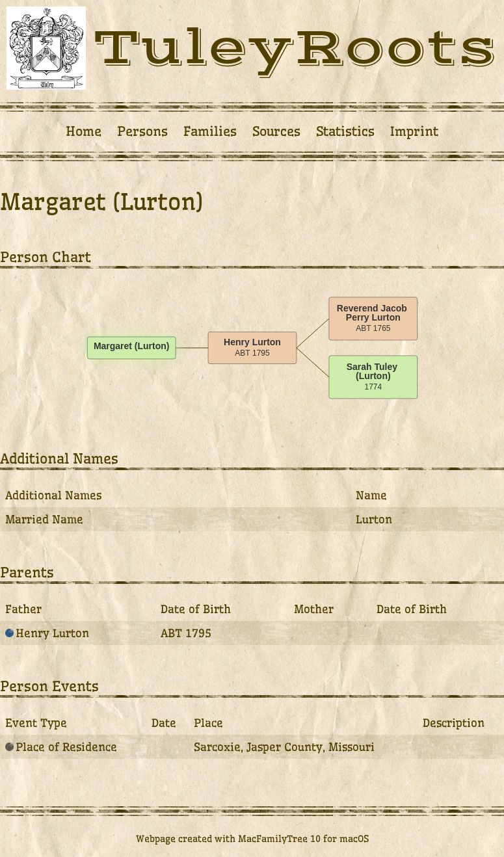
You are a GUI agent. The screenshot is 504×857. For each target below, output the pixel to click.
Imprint (414, 131)
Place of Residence (61, 747)
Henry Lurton (47, 633)
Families (210, 131)
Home (84, 131)
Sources (276, 131)
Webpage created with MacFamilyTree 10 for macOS (252, 839)
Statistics (345, 131)
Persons (142, 131)
